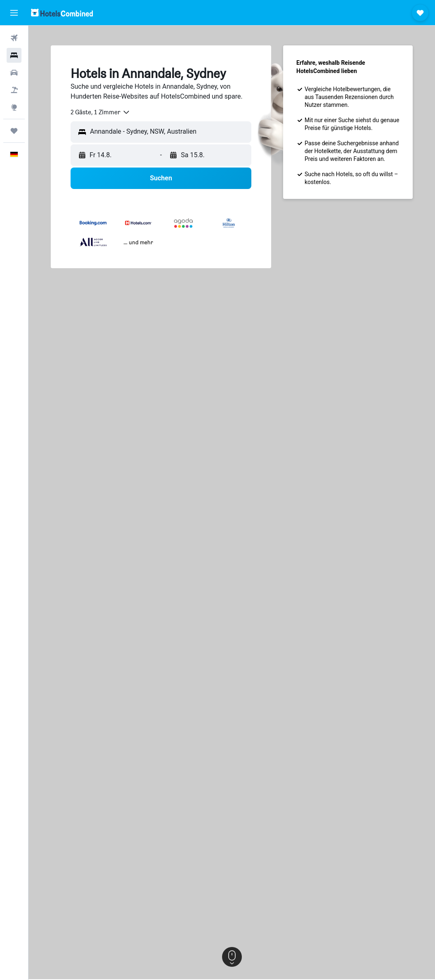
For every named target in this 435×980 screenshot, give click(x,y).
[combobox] (100, 112)
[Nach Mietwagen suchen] (14, 73)
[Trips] (14, 131)
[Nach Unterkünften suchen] (14, 55)
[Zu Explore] (14, 107)
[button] (14, 13)
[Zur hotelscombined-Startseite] (62, 13)
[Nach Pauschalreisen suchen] (14, 90)
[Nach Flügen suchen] (14, 38)
